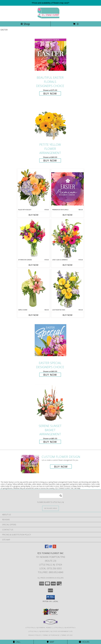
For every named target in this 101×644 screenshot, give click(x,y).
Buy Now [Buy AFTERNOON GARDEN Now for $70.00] (33, 265)
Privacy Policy (35, 635)
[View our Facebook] (47, 547)
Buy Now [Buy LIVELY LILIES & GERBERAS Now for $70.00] (68, 265)
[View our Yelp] (54, 547)
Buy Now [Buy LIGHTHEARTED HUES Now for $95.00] (68, 315)
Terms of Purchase (51, 635)
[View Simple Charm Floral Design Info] (33, 289)
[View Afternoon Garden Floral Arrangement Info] (33, 239)
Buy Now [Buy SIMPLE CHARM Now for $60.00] (33, 315)
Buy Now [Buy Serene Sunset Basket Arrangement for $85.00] (50, 442)
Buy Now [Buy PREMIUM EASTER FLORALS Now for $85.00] (68, 215)
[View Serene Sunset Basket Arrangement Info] (50, 403)
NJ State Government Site (62, 631)
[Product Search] (51, 496)
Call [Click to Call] (17, 642)
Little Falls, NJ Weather (39, 631)
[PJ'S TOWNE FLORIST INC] (50, 18)
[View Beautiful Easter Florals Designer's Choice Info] (50, 55)
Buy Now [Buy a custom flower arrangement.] (61, 467)
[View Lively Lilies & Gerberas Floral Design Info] (68, 239)
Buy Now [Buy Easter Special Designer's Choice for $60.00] (50, 375)
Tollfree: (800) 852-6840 (51, 572)
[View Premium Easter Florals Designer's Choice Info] (68, 189)
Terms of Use (67, 635)
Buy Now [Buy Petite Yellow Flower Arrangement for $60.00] (50, 160)
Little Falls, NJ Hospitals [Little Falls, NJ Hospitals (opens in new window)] (65, 628)
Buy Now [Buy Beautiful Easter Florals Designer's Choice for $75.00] (50, 93)
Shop (25, 24)
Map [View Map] (50, 642)
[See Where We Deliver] (50, 508)
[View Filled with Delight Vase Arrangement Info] (33, 189)
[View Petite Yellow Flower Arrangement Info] (50, 122)
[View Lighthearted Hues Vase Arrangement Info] (68, 289)
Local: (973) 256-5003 (50, 568)
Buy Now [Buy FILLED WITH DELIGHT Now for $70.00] (33, 215)
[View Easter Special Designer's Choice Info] (50, 340)
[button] (51, 597)
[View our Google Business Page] (50, 547)
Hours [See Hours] (84, 642)
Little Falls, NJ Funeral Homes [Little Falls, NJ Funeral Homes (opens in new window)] (39, 628)
